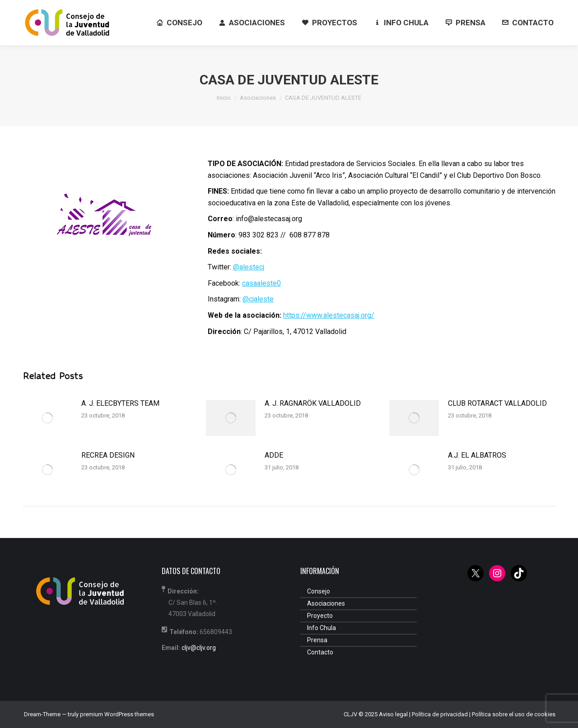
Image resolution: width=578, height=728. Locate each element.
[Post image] (47, 418)
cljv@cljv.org (199, 648)
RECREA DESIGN (108, 455)
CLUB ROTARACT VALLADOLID (497, 403)
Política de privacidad (440, 714)
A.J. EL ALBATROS (477, 455)
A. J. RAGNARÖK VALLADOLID (313, 403)
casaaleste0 (261, 283)
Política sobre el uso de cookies (514, 714)
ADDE (274, 455)
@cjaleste (258, 299)
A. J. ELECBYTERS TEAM (120, 403)
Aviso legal (393, 714)
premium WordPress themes (117, 714)
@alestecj (249, 267)
